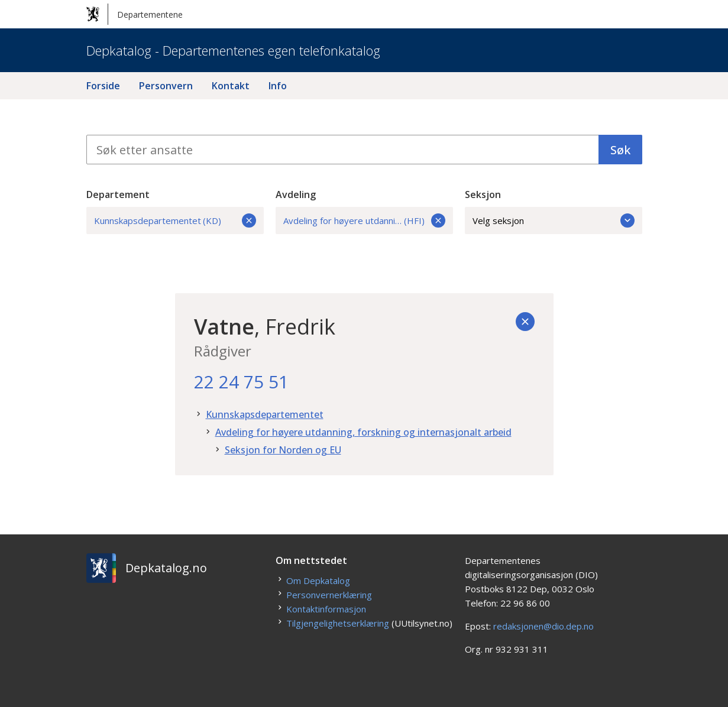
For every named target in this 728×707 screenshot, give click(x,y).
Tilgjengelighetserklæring (338, 623)
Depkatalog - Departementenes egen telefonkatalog (233, 50)
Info (278, 86)
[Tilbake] (525, 322)
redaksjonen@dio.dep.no (543, 626)
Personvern (166, 86)
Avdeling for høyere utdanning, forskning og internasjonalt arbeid (363, 432)
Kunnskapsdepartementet (265, 414)
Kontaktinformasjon (326, 609)
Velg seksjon (554, 220)
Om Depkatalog (318, 580)
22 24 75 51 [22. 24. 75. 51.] (241, 382)
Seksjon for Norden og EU (283, 450)
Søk (620, 150)
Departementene (135, 14)
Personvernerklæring (329, 595)
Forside (103, 86)
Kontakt (231, 86)
